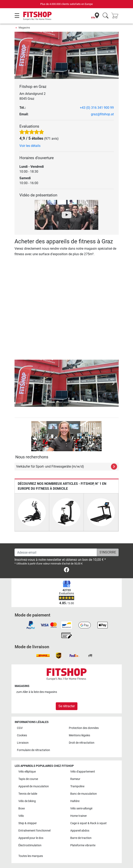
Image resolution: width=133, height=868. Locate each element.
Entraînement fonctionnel (34, 831)
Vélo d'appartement (83, 772)
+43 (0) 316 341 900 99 (97, 108)
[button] (20, 383)
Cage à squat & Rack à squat (88, 823)
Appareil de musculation (34, 786)
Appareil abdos (80, 831)
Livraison (23, 743)
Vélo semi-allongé (81, 809)
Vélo (21, 816)
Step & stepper (28, 823)
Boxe (22, 809)
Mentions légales (79, 735)
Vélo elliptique (27, 772)
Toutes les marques (31, 856)
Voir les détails (30, 146)
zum (37, 692)
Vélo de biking (27, 801)
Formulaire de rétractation (34, 750)
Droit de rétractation (82, 743)
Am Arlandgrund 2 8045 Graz (32, 96)
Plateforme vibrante (83, 845)
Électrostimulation (30, 845)
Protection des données (84, 728)
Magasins (24, 28)
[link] (66, 571)
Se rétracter (67, 706)
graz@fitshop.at (102, 114)
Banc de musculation (84, 794)
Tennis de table (28, 794)
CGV (20, 728)
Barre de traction (81, 838)
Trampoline (77, 786)
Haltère (75, 801)
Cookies (22, 735)
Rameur (75, 779)
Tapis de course (28, 779)
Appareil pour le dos (31, 838)
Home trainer (79, 816)
